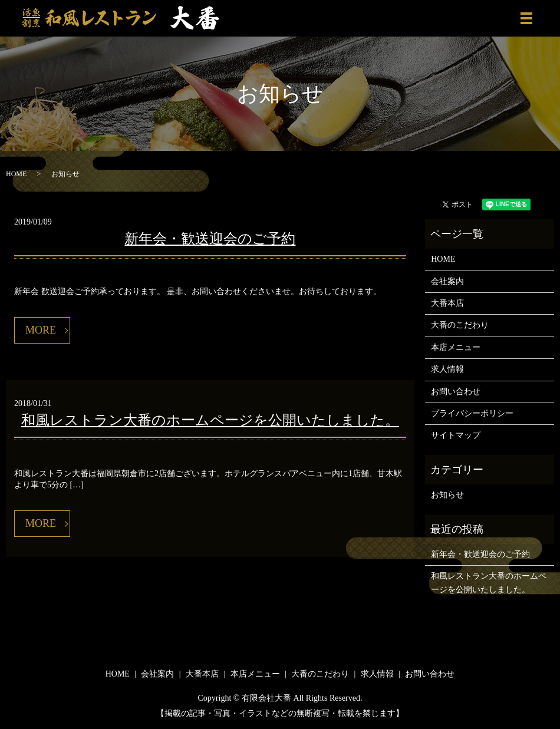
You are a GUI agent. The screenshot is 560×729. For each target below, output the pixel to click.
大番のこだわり (460, 325)
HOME (16, 174)
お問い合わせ (456, 392)
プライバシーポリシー (472, 413)
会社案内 (447, 281)
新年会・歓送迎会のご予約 (210, 239)
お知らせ (447, 495)
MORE (41, 330)
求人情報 (447, 369)
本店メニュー (456, 347)
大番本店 (447, 303)
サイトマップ (456, 435)
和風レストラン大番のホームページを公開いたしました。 (210, 420)
